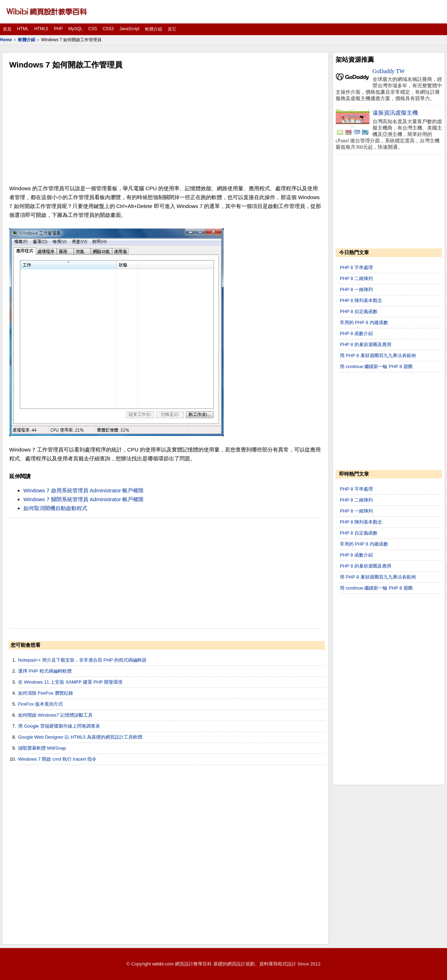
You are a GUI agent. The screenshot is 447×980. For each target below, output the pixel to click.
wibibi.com (163, 964)
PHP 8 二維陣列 (356, 278)
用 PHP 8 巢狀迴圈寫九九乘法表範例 (378, 355)
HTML (23, 29)
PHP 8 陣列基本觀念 (361, 300)
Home (6, 40)
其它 (172, 29)
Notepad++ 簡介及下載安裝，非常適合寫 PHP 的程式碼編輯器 (82, 660)
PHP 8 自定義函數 (359, 311)
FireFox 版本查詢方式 (40, 704)
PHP (58, 29)
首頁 (7, 29)
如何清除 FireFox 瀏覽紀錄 (46, 693)
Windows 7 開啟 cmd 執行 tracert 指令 (57, 759)
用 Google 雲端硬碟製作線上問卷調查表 (59, 726)
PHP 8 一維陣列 (356, 289)
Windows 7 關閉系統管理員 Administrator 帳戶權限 (84, 499)
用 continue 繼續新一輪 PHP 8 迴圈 (376, 366)
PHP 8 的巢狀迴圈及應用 (366, 344)
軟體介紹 (154, 29)
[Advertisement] (165, 127)
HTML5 (41, 29)
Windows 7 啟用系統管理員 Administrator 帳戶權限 (84, 490)
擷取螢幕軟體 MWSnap (42, 748)
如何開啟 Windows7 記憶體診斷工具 (55, 715)
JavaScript (129, 29)
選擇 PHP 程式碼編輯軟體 (45, 671)
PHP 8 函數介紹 (356, 333)
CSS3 (108, 29)
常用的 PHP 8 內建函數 (364, 322)
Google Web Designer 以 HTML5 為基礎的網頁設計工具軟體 (80, 737)
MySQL (76, 29)
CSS (93, 29)
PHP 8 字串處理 (356, 267)
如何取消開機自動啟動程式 (55, 508)
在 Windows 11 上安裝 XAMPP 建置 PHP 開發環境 (70, 682)
